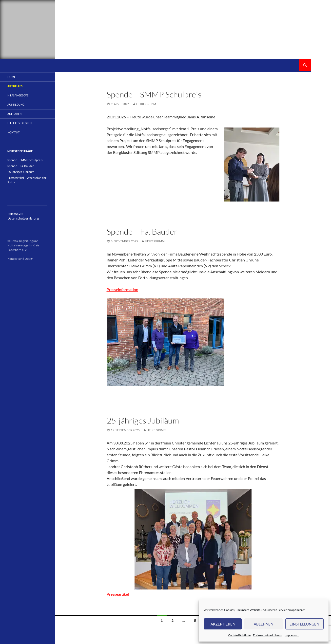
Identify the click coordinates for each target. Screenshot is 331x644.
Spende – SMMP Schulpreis (154, 94)
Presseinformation (122, 289)
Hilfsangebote (18, 95)
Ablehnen (263, 624)
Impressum (292, 635)
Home (11, 77)
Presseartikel (118, 594)
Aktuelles (15, 86)
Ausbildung (16, 104)
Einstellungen (304, 624)
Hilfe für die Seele (20, 123)
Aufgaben (14, 114)
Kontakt (13, 132)
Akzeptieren (223, 624)
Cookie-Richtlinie (239, 635)
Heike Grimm (146, 104)
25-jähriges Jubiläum (143, 420)
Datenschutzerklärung (268, 635)
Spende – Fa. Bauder (142, 231)
